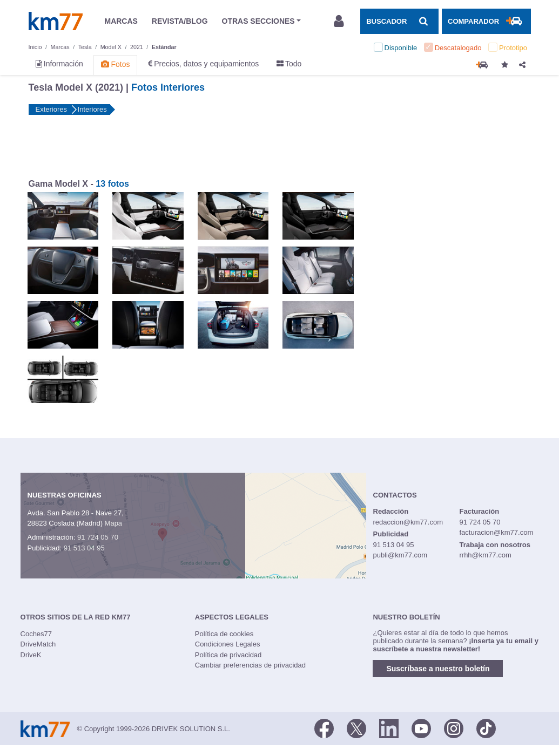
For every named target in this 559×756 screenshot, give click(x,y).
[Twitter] (356, 728)
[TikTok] (486, 728)
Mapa (114, 523)
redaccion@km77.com (408, 522)
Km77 (56, 21)
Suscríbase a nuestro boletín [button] (438, 669)
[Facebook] (324, 728)
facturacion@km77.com (496, 532)
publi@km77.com (400, 555)
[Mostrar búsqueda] (399, 21)
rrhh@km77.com (485, 555)
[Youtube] (421, 728)
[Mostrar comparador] (486, 21)
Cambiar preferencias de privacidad (250, 665)
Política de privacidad (228, 655)
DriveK (31, 655)
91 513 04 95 (84, 548)
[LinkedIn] (389, 728)
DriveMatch (38, 644)
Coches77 (36, 634)
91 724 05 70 (98, 537)
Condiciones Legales (228, 644)
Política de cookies (224, 634)
